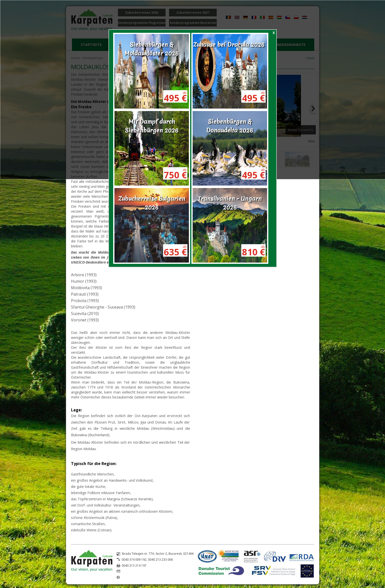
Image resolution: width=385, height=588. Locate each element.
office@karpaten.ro (135, 571)
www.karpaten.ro (134, 577)
